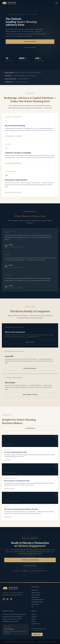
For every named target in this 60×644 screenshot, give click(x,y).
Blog (33, 607)
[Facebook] (7, 599)
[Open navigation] (56, 3)
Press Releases (35, 604)
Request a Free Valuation (30, 566)
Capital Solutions (36, 597)
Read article (8, 517)
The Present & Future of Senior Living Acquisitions (14, 614)
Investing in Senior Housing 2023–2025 (12, 619)
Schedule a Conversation (30, 560)
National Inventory (36, 593)
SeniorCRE (53, 642)
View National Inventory (30, 47)
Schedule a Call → (37, 634)
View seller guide (9, 489)
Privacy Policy (41, 642)
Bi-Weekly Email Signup (37, 602)
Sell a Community (36, 595)
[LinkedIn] (4, 599)
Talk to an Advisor (30, 42)
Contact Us (34, 617)
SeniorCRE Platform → (9, 629)
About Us (34, 614)
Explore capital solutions (13, 192)
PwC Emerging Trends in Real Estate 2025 (13, 617)
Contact (48, 642)
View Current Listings (30, 395)
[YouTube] (11, 599)
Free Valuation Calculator (37, 600)
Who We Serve (35, 590)
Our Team (34, 621)
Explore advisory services (13, 163)
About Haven (30, 342)
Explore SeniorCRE (30, 368)
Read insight (8, 460)
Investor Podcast (36, 624)
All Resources (30, 428)
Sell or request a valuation (14, 136)
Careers (33, 619)
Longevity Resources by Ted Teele (11, 621)
